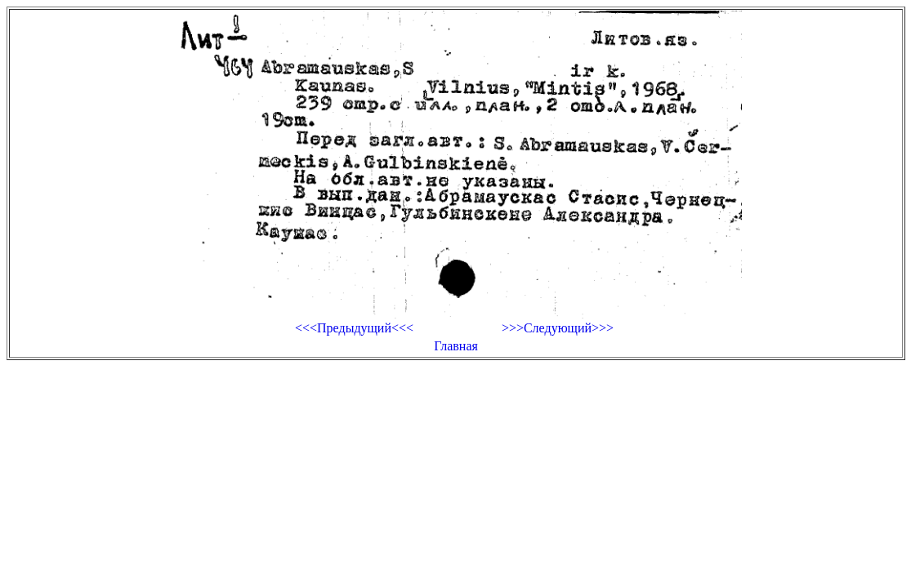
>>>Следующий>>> (558, 328)
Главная (456, 346)
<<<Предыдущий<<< (354, 328)
